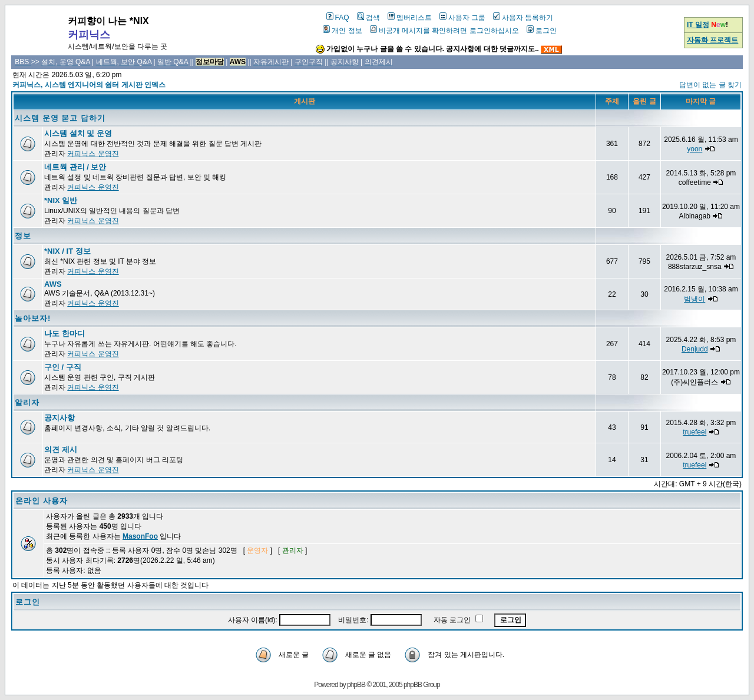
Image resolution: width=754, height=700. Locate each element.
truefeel (695, 432)
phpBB (356, 685)
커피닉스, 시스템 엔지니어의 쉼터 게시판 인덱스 (89, 85)
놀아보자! (33, 318)
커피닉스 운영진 (93, 154)
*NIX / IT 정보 (67, 251)
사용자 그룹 (462, 18)
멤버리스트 (410, 18)
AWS (53, 284)
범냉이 (695, 299)
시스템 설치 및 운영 (78, 133)
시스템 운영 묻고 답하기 (60, 118)
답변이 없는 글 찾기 (710, 85)
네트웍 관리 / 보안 (75, 167)
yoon (695, 149)
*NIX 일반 (61, 200)
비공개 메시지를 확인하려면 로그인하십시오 (444, 31)
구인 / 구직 (63, 367)
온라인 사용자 (42, 501)
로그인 (542, 31)
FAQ (338, 18)
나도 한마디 (65, 334)
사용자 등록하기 (523, 18)
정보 (23, 236)
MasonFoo (140, 536)
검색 (368, 18)
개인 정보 (342, 31)
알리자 (27, 402)
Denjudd (695, 349)
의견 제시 (61, 449)
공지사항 (59, 418)
